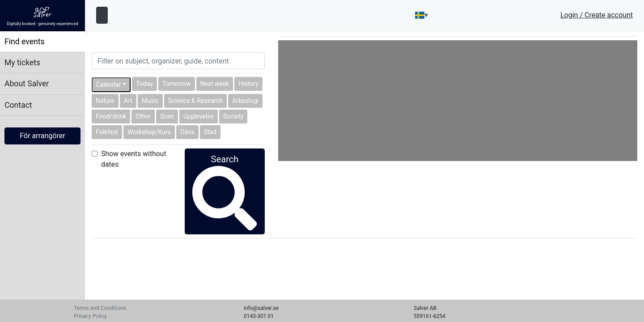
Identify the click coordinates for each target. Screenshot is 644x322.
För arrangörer (42, 136)
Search (225, 178)
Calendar (109, 85)
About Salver (27, 84)
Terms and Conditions (100, 308)
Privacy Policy (90, 316)
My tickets (22, 63)
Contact (18, 105)
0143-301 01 (259, 316)
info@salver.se (261, 308)
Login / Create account (597, 15)
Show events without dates (133, 159)
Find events (25, 42)
